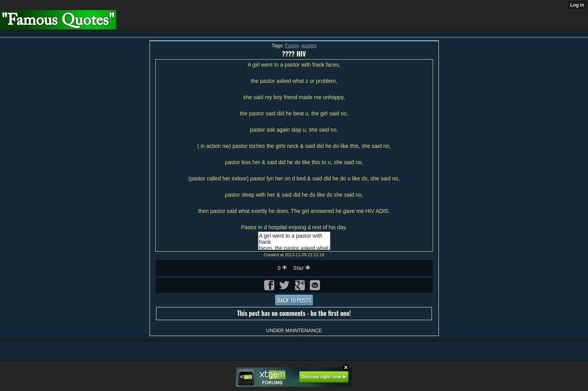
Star (302, 268)
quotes (309, 45)
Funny (292, 45)
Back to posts (294, 300)
